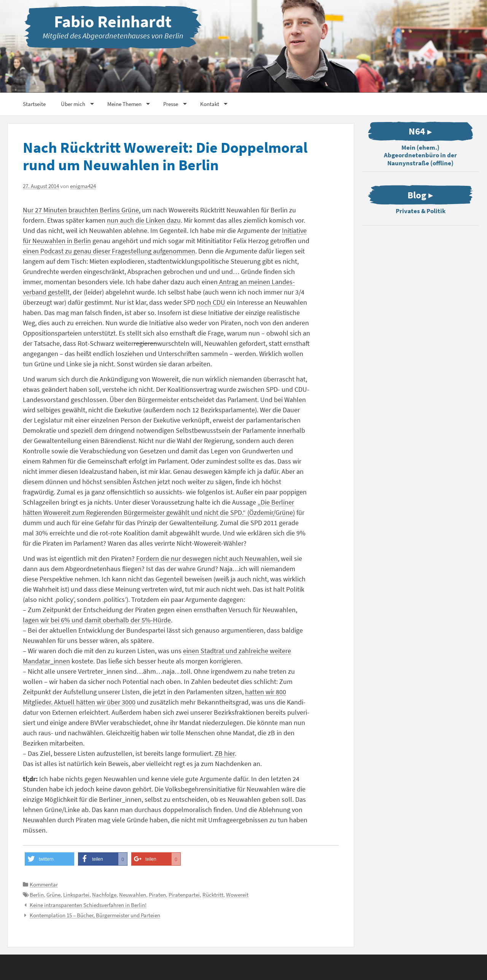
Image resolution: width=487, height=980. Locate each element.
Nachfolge (104, 895)
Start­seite (34, 104)
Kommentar (44, 884)
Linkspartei (76, 895)
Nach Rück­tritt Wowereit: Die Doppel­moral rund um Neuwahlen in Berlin (165, 156)
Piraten (157, 895)
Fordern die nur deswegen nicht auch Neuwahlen (207, 558)
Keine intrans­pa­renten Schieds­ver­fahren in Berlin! (88, 905)
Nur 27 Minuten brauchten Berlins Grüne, (82, 210)
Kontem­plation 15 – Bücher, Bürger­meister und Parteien (95, 915)
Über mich (73, 104)
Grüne (53, 895)
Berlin (37, 895)
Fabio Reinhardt (113, 21)
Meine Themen (124, 104)
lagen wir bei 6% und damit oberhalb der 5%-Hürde (97, 620)
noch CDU (211, 302)
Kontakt (210, 104)
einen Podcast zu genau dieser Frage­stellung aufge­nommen (109, 251)
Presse (171, 104)
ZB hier (225, 753)
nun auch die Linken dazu (144, 220)
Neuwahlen (133, 895)
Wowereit (237, 895)
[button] (49, 859)
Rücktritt (213, 895)
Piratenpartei (184, 895)
